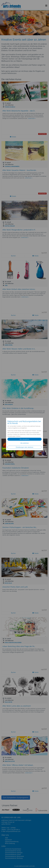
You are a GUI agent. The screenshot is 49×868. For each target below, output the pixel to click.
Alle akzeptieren (24, 439)
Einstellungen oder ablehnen (25, 447)
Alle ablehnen (25, 443)
